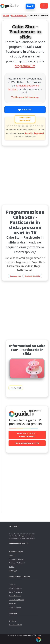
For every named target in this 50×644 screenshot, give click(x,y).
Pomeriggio (13, 571)
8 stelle (35, 126)
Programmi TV (19, 15)
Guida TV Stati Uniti (16, 588)
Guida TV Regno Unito (17, 600)
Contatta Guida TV (15, 625)
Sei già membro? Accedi (27, 443)
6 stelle (27, 126)
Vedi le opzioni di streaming (25, 97)
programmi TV (25, 66)
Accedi (30, 6)
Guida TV (12, 584)
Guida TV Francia (15, 607)
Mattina (12, 567)
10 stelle (42, 126)
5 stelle (23, 126)
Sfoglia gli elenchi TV (32, 276)
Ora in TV (12, 555)
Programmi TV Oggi (16, 551)
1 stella (8, 126)
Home (6, 15)
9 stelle (38, 126)
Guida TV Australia (15, 592)
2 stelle (12, 126)
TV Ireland (13, 603)
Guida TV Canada (15, 596)
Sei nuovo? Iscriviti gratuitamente (27, 435)
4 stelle (19, 126)
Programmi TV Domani (17, 563)
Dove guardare (15, 276)
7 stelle (31, 126)
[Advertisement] (25, 175)
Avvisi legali (23, 635)
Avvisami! (25, 110)
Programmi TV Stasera (17, 559)
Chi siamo (12, 621)
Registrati (39, 133)
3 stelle (15, 126)
